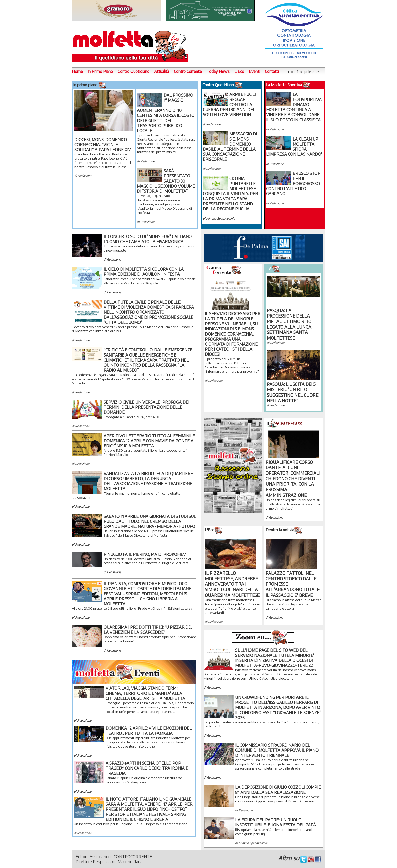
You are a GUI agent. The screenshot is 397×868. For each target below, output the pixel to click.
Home (77, 71)
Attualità (162, 71)
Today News (218, 71)
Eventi (254, 71)
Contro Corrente (188, 71)
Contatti (272, 71)
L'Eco (239, 71)
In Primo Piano (100, 71)
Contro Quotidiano (134, 71)
